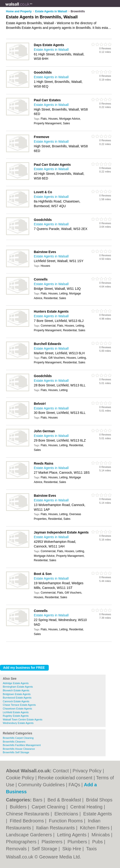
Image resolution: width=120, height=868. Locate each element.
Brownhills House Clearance (19, 749)
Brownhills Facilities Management (22, 745)
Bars (38, 800)
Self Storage (45, 849)
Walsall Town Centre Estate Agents (23, 719)
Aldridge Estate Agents (16, 683)
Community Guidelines (41, 785)
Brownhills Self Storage (16, 752)
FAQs (74, 785)
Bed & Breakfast (65, 800)
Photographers (22, 842)
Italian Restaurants (56, 828)
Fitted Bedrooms (27, 821)
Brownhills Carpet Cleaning (18, 738)
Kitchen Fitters (95, 828)
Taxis (91, 849)
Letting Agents (72, 835)
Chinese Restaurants (28, 814)
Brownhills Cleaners (14, 742)
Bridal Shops (99, 800)
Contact (61, 771)
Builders (19, 807)
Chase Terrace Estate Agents (19, 705)
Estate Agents (98, 814)
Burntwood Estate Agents (17, 698)
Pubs (98, 842)
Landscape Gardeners (30, 835)
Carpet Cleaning (49, 807)
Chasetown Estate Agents (17, 709)
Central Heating (87, 807)
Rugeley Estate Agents (16, 716)
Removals (17, 849)
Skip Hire (73, 849)
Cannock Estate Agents (16, 701)
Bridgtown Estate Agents (17, 694)
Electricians (67, 814)
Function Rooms (66, 821)
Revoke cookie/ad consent (65, 778)
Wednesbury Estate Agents (18, 723)
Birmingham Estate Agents (18, 687)
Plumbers (78, 842)
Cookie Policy (20, 778)
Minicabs (101, 835)
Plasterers (53, 842)
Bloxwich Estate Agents (16, 690)
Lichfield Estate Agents (16, 712)
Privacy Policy (87, 771)
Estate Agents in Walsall (51, 50)
